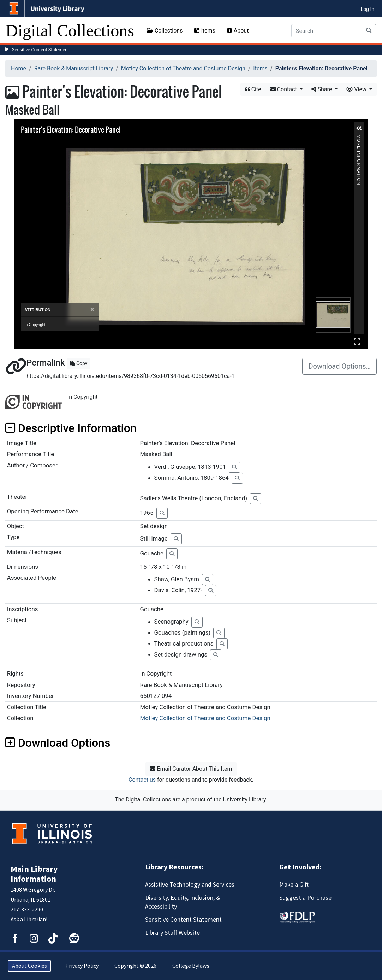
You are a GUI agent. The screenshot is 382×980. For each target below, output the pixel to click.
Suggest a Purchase (305, 898)
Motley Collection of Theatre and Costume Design (183, 68)
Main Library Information (34, 874)
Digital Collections (70, 31)
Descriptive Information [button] (71, 428)
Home (19, 68)
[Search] (327, 31)
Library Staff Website (172, 933)
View (357, 89)
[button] (359, 128)
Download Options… (339, 366)
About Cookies (29, 966)
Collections (165, 31)
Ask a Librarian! (29, 920)
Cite (253, 89)
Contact (284, 89)
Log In (368, 9)
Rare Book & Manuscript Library (74, 68)
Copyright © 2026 (135, 966)
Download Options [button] (58, 743)
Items (204, 31)
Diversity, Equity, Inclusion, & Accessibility (183, 902)
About (238, 31)
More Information (359, 138)
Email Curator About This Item (191, 769)
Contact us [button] (142, 780)
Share (323, 89)
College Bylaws (191, 966)
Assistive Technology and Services (190, 885)
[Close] (92, 310)
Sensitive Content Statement (41, 50)
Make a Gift (294, 885)
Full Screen (357, 341)
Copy (79, 363)
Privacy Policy (82, 966)
